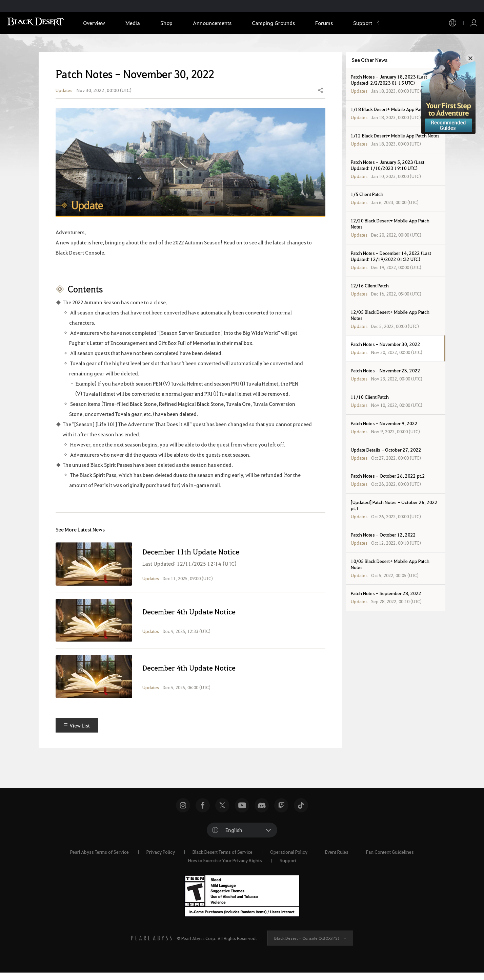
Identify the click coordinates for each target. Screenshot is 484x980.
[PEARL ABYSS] (152, 945)
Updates (64, 94)
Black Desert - (307, 945)
